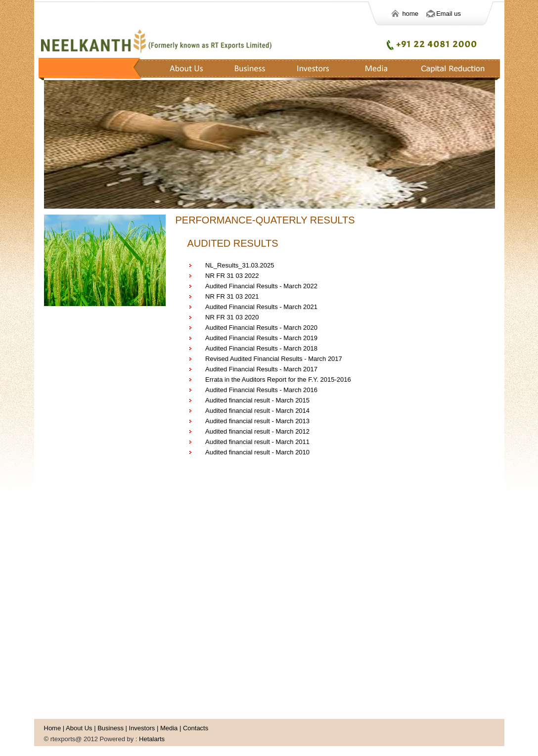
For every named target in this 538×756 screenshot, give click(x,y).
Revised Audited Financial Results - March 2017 (274, 359)
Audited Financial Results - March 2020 (261, 328)
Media (169, 728)
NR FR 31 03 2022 (232, 276)
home (419, 14)
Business (111, 728)
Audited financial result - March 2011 (257, 442)
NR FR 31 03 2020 (232, 317)
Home (53, 728)
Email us (448, 14)
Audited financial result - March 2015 (257, 400)
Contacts (196, 728)
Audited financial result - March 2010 (257, 452)
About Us (79, 728)
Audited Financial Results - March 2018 (261, 348)
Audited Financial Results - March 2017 (261, 369)
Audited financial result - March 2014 (257, 411)
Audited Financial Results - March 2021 (261, 307)
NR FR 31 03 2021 (232, 296)
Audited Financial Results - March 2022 (261, 286)
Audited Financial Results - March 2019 (261, 338)
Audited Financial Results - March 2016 (261, 390)
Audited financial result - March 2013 (257, 421)
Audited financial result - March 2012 (257, 431)
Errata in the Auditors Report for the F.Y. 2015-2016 (278, 379)
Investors (142, 728)
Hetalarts (152, 739)
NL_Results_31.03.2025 (240, 265)
